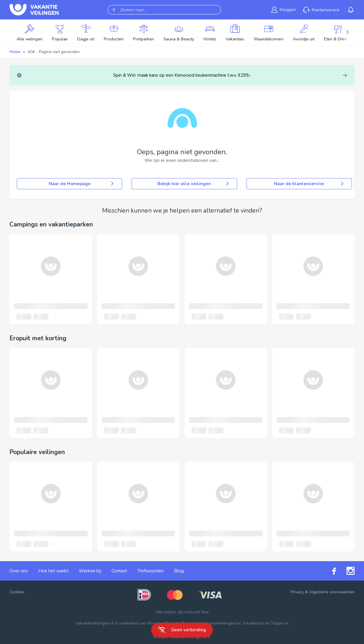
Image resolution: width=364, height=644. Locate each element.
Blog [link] (179, 571)
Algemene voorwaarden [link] (332, 592)
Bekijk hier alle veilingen (194, 184)
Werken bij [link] (90, 571)
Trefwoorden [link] (151, 571)
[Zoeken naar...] (164, 10)
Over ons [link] (19, 571)
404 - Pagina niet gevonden (54, 52)
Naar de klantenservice (309, 184)
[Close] (19, 75)
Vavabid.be (253, 623)
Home (15, 52)
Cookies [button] (17, 592)
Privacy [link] (297, 592)
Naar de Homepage (82, 184)
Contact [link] (119, 571)
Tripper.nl (280, 623)
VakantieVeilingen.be (221, 623)
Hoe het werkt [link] (53, 571)
